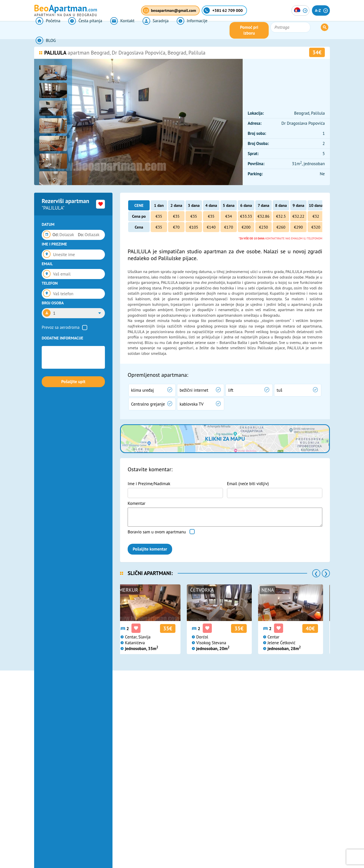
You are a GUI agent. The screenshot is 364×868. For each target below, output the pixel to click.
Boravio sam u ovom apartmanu (157, 532)
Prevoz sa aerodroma (61, 327)
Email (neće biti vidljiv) (248, 484)
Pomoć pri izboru (277, 30)
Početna (46, 30)
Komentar (136, 503)
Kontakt (116, 30)
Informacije (181, 30)
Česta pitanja (81, 30)
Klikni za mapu (225, 439)
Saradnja (147, 30)
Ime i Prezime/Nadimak (149, 484)
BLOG (212, 30)
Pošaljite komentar (150, 549)
